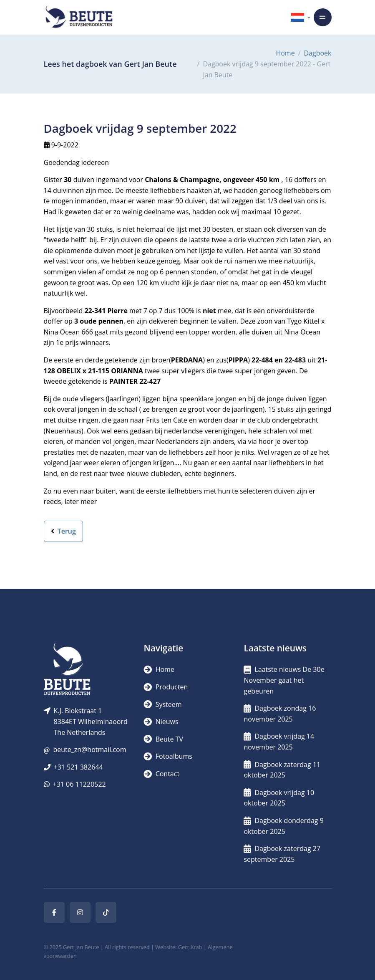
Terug (63, 531)
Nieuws (161, 722)
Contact (161, 774)
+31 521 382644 (78, 767)
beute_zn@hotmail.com (89, 750)
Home (285, 53)
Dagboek (318, 53)
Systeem (162, 704)
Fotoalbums (168, 756)
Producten (166, 687)
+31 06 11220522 (79, 784)
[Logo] (79, 17)
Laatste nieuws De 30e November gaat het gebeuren (284, 680)
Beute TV (163, 739)
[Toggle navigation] (323, 17)
